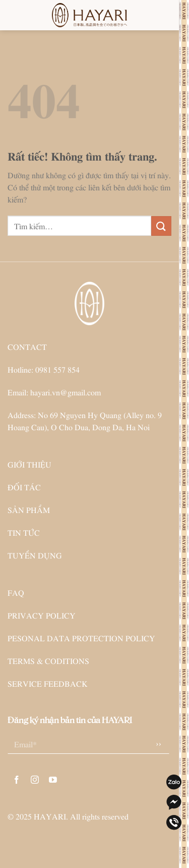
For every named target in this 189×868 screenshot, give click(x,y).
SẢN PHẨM (29, 509)
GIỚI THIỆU (29, 464)
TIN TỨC (24, 532)
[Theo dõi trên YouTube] (53, 780)
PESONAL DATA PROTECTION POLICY (81, 638)
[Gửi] (161, 226)
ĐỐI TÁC (24, 487)
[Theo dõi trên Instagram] (35, 780)
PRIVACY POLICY (42, 615)
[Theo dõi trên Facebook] (17, 780)
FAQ (16, 592)
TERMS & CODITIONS (48, 660)
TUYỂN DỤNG (35, 555)
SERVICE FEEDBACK (48, 683)
